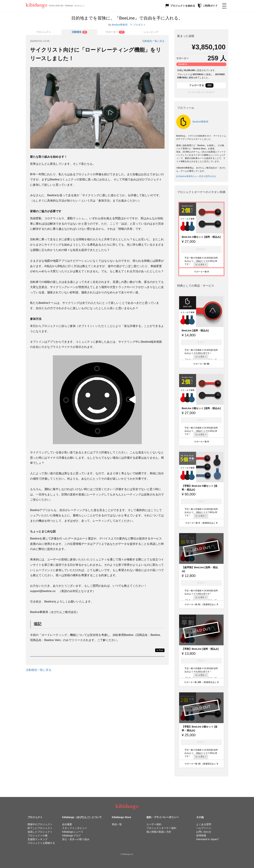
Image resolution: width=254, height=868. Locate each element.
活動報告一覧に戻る (153, 41)
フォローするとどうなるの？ (201, 92)
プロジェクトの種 (38, 836)
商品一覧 (117, 824)
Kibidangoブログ (71, 836)
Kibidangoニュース (73, 832)
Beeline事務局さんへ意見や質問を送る (196, 176)
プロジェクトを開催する (41, 843)
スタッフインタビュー (75, 828)
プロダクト (139, 25)
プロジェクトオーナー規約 (161, 828)
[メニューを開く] (224, 6)
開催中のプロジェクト (40, 824)
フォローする (201, 85)
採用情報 (201, 836)
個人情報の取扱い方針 (159, 832)
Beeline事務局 (120, 25)
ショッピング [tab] (151, 32)
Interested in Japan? (207, 839)
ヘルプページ (204, 828)
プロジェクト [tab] (44, 32)
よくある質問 (204, 824)
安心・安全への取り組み (76, 839)
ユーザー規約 (154, 824)
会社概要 (67, 824)
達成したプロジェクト (40, 832)
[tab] (79, 32)
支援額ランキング (38, 839)
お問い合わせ (204, 832)
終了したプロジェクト (40, 828)
